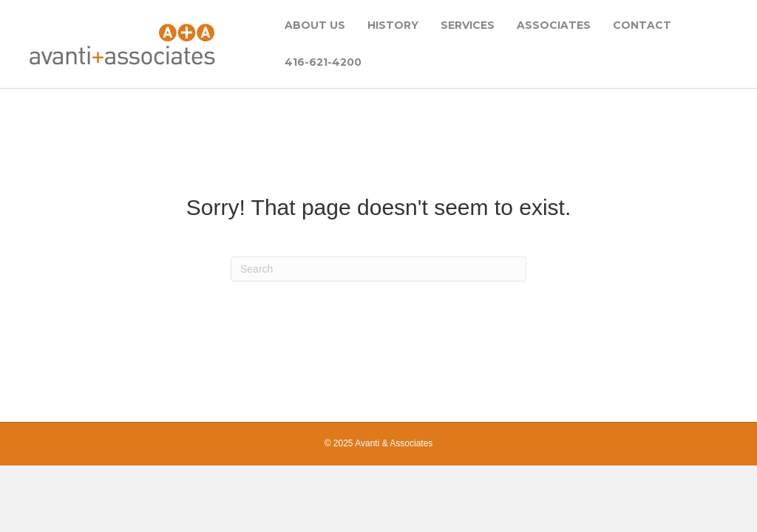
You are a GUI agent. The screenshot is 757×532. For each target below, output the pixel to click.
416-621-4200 (323, 62)
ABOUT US (315, 25)
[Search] (378, 269)
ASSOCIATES (554, 25)
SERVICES (468, 25)
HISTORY (393, 25)
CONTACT (642, 25)
